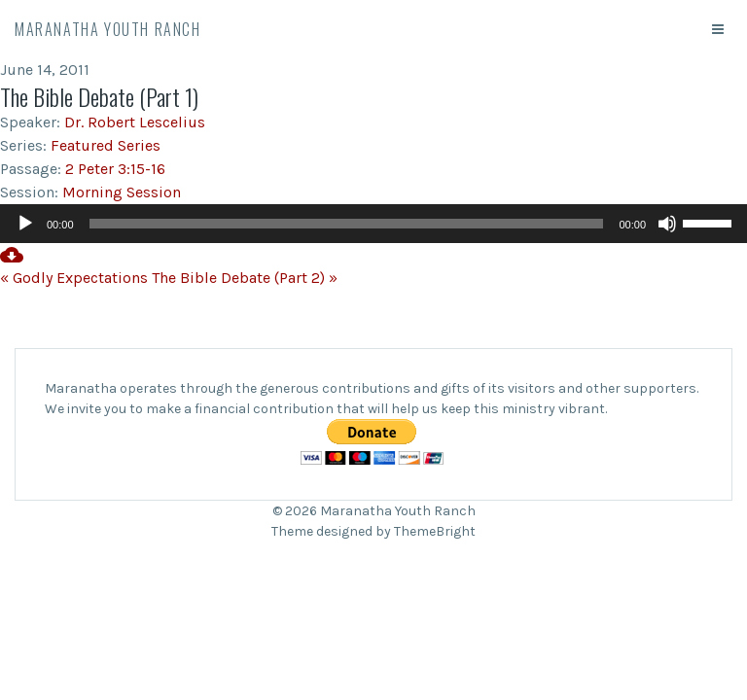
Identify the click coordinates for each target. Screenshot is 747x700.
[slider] (347, 224)
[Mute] (667, 224)
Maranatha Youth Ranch (108, 29)
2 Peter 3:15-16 (115, 169)
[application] (373, 224)
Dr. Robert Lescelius (135, 122)
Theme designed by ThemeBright (373, 531)
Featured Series (106, 145)
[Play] (25, 224)
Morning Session (122, 192)
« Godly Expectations (74, 278)
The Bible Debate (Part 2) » (245, 278)
